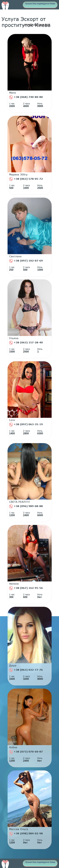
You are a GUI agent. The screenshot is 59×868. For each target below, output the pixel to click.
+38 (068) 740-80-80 (26, 97)
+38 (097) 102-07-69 (26, 261)
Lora (12, 420)
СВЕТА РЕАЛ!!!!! (20, 502)
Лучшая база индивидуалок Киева (40, 4)
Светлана (15, 256)
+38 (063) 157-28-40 (26, 343)
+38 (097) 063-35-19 (26, 425)
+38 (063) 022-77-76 (26, 670)
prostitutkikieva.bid (37, 25)
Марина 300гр (18, 175)
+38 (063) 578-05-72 (26, 179)
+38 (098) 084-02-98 (26, 834)
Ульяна (14, 338)
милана (14, 584)
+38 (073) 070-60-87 (26, 752)
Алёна (13, 747)
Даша (13, 665)
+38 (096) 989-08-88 (26, 506)
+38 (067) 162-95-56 (26, 588)
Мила (13, 93)
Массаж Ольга (19, 829)
